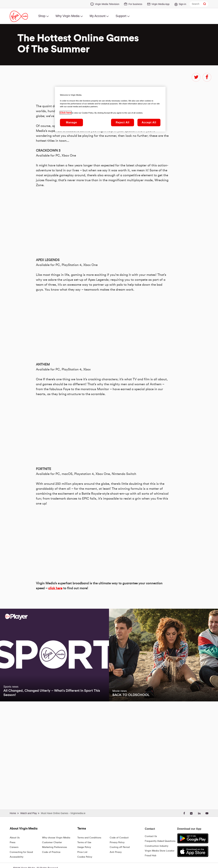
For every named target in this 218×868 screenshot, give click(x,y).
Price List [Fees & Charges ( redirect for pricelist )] (82, 852)
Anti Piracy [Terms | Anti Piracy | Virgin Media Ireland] (116, 852)
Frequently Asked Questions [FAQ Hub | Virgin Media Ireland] (160, 841)
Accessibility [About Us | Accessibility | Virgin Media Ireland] (17, 857)
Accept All (149, 122)
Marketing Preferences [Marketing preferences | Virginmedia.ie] (54, 847)
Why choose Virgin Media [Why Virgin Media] (56, 838)
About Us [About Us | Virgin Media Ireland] (15, 838)
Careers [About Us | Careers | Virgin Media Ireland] (14, 847)
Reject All (122, 122)
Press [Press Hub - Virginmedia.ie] (13, 842)
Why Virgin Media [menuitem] (68, 16)
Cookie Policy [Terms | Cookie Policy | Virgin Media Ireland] (85, 857)
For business (135, 4)
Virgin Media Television (107, 4)
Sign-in (182, 4)
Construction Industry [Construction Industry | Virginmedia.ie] (157, 846)
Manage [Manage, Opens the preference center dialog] (71, 122)
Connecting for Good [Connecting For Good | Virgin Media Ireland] (21, 852)
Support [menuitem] (121, 16)
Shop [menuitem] (42, 16)
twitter (196, 77)
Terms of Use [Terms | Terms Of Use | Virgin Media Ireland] (84, 842)
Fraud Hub (150, 856)
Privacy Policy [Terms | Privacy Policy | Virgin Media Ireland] (117, 842)
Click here (66, 113)
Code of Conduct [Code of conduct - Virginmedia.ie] (119, 838)
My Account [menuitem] (98, 16)
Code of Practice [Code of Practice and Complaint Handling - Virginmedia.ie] (51, 852)
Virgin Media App (160, 4)
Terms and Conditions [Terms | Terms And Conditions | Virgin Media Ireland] (89, 838)
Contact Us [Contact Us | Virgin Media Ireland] (151, 836)
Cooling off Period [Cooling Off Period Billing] (120, 847)
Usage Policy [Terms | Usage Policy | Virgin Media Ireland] (84, 847)
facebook (207, 77)
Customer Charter (52, 842)
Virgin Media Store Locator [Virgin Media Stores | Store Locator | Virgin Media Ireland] (160, 851)
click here (55, 688)
